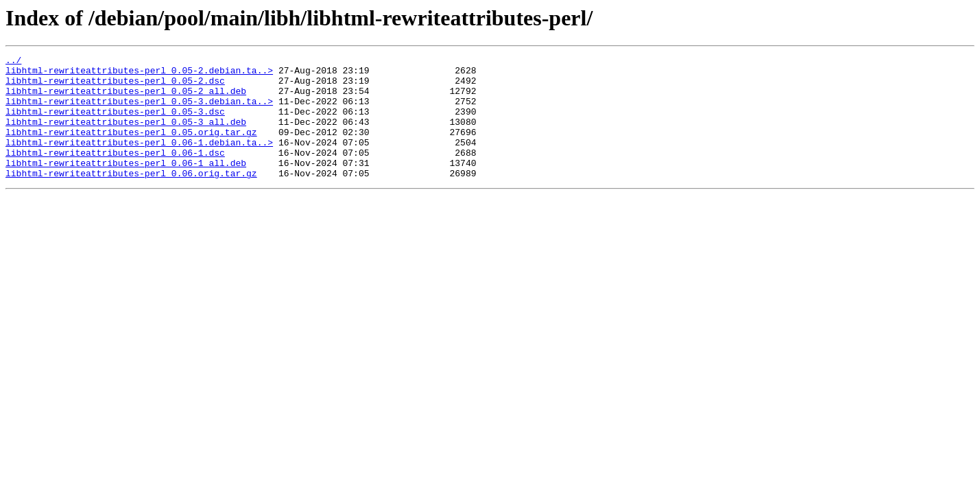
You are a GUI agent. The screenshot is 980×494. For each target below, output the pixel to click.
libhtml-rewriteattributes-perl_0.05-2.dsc (115, 86)
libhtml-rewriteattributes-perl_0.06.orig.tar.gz (131, 198)
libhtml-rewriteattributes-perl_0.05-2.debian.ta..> (139, 74)
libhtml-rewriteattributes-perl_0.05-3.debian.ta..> (139, 111)
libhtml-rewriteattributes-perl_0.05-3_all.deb (126, 136)
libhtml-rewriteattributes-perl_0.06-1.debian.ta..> (139, 161)
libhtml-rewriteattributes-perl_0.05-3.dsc (115, 123)
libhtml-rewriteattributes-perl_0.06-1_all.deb (126, 185)
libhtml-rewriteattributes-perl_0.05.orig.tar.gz (131, 148)
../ (13, 62)
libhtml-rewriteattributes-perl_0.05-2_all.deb (126, 99)
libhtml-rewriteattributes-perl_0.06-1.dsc (115, 173)
